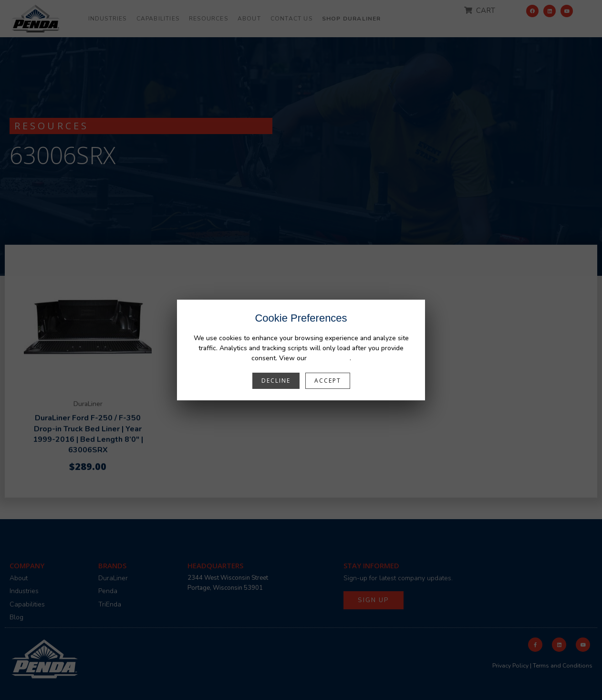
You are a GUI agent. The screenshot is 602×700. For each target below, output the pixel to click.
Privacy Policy (329, 358)
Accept (328, 381)
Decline (276, 381)
